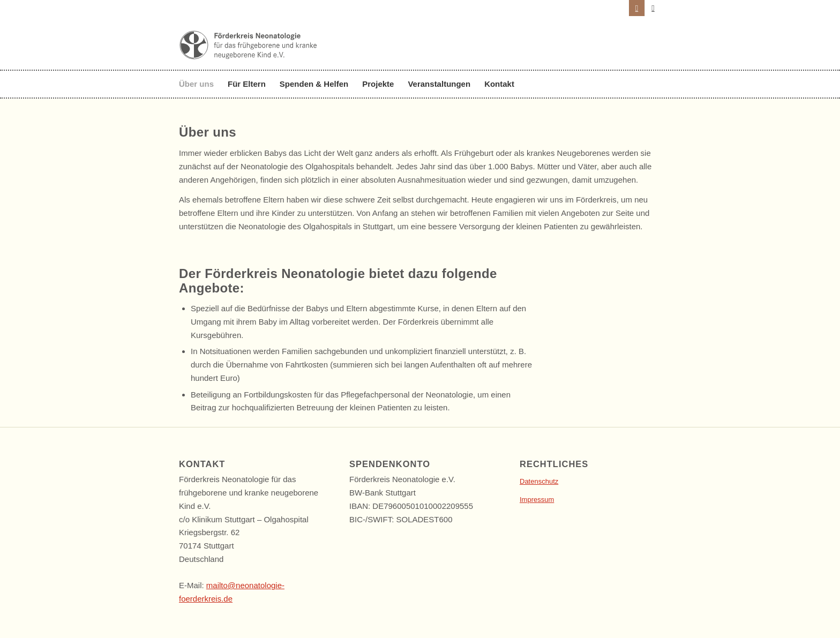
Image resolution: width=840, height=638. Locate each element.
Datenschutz (539, 481)
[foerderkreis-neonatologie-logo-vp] (249, 56)
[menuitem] (200, 84)
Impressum (537, 500)
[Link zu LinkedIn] (653, 8)
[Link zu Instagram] (637, 8)
